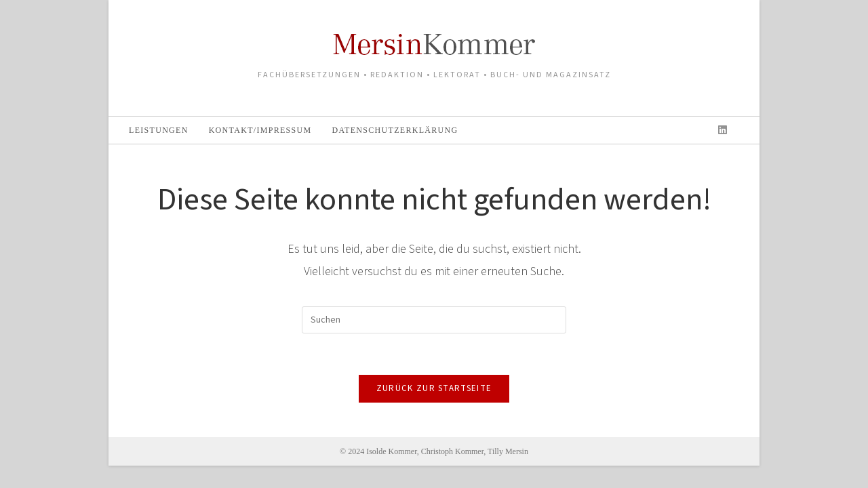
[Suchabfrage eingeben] (434, 320)
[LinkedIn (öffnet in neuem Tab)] (723, 130)
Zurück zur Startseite (434, 388)
